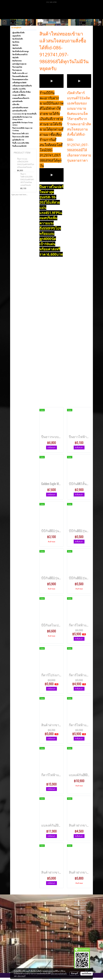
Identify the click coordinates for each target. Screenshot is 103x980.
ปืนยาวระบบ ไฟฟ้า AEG (21, 134)
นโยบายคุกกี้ (21, 976)
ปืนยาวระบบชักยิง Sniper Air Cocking (22, 129)
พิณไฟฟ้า (16, 58)
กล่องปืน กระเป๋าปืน (19, 89)
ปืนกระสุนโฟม (17, 67)
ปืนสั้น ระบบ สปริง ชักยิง (21, 143)
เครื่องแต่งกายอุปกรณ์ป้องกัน (22, 86)
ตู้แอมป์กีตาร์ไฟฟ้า (19, 33)
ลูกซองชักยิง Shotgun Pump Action (23, 124)
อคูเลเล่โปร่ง (17, 36)
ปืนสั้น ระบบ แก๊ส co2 (20, 73)
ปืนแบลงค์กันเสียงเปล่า (20, 76)
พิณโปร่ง (15, 45)
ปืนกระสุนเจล (17, 70)
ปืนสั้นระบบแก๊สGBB (19, 146)
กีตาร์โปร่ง (16, 42)
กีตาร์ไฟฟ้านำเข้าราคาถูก (21, 51)
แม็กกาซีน (16, 104)
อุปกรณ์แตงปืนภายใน (20, 111)
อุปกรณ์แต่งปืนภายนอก (20, 108)
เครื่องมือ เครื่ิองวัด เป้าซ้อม (21, 92)
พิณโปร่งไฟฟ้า (17, 48)
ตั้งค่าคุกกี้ (74, 974)
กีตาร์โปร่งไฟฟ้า (18, 39)
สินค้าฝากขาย (17, 61)
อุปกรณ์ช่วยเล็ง (17, 101)
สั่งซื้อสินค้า (51, 448)
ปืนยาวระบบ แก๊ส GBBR (21, 137)
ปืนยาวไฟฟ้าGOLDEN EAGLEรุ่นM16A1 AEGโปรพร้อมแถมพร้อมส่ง (27, 179)
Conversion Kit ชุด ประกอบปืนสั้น (24, 114)
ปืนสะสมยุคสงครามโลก (20, 80)
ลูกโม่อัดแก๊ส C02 (18, 140)
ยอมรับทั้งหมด (87, 974)
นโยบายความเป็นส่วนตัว (59, 974)
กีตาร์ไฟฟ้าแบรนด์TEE (20, 55)
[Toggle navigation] (100, 22)
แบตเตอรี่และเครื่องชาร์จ (21, 98)
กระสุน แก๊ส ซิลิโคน (19, 95)
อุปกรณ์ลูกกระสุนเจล (19, 64)
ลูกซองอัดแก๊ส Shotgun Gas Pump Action (22, 118)
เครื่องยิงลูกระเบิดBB (19, 83)
